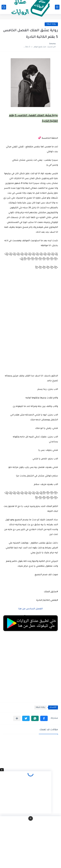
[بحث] (4, 7)
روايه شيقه (51, 24)
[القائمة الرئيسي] (57, 7)
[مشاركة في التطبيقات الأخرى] (17, 718)
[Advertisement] (30, 330)
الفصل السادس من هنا (30, 609)
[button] (44, 718)
